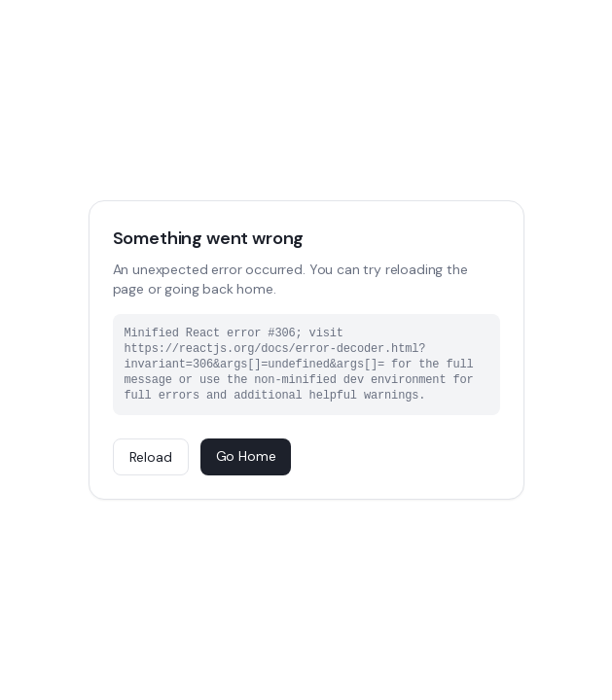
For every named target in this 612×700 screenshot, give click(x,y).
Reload (151, 457)
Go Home (246, 456)
